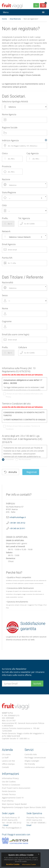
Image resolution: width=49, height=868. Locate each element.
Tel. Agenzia (24, 218)
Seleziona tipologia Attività (15, 102)
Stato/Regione (9, 192)
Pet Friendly (30, 764)
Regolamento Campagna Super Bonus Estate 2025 (24, 807)
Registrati (31, 472)
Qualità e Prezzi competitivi (26, 580)
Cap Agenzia (33, 153)
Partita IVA (7, 258)
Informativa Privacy (10, 778)
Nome (5, 308)
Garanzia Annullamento (26, 605)
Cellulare (23, 347)
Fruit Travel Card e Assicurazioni (16, 788)
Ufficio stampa (8, 764)
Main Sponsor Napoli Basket (14, 804)
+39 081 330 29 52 (17, 523)
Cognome (7, 321)
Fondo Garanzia (9, 791)
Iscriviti (37, 684)
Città (4, 205)
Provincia (7, 166)
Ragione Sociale (10, 128)
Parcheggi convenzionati (35, 758)
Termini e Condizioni (11, 785)
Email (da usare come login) (16, 334)
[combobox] (24, 185)
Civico (5, 153)
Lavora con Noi (8, 761)
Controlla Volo (31, 754)
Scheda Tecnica (9, 794)
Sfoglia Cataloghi (32, 761)
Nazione (6, 179)
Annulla (11, 472)
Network (6, 231)
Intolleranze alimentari (35, 767)
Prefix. (5, 218)
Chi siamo (6, 754)
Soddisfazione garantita (26, 627)
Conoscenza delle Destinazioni (25, 592)
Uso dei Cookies (9, 782)
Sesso (5, 295)
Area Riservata (15, 19)
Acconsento (9, 460)
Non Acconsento (24, 460)
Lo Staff (5, 758)
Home (4, 19)
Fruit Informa (8, 801)
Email (6, 825)
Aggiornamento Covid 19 (13, 798)
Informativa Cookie (29, 864)
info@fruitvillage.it (18, 517)
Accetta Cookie (13, 864)
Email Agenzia (9, 244)
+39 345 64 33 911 (17, 528)
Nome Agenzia (9, 114)
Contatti (5, 767)
